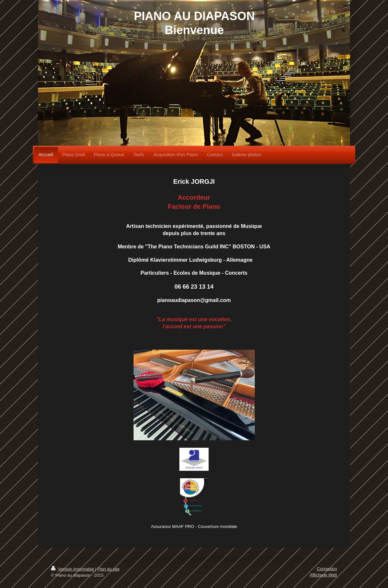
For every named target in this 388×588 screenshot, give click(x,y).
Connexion (327, 569)
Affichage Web (323, 575)
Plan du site (109, 569)
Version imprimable (73, 569)
